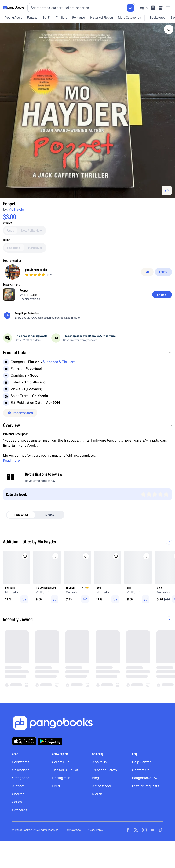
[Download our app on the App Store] (24, 767)
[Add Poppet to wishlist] (169, 29)
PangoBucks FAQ (145, 803)
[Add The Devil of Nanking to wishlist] (55, 582)
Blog (96, 803)
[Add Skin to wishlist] (146, 582)
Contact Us (141, 795)
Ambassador (102, 811)
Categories (21, 803)
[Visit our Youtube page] (152, 856)
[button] (87, 378)
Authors (18, 811)
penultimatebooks (36, 295)
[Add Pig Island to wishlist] (25, 582)
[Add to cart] (87, 229)
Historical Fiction (102, 17)
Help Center (141, 787)
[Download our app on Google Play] (50, 767)
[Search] (130, 8)
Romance (79, 17)
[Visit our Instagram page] (144, 856)
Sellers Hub (61, 787)
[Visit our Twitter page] (136, 856)
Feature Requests (145, 811)
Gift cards (20, 835)
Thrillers (61, 17)
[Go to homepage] (14, 8)
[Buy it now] (87, 239)
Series (17, 827)
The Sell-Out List (65, 795)
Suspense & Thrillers (59, 387)
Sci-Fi (47, 17)
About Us (99, 787)
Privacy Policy (95, 855)
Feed (56, 811)
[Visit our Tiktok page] (161, 856)
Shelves (18, 819)
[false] (147, 298)
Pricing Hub (61, 803)
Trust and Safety (105, 795)
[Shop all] (162, 320)
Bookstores (158, 17)
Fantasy (32, 17)
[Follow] (163, 298)
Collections (21, 795)
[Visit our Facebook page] (128, 856)
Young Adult (14, 17)
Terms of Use (73, 855)
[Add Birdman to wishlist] (86, 582)
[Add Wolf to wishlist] (116, 582)
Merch (97, 819)
